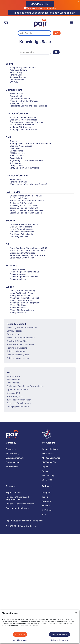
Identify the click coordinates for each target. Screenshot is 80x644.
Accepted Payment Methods (23, 67)
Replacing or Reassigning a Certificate (27, 255)
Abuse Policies (16, 94)
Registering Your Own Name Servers (26, 160)
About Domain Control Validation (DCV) (28, 250)
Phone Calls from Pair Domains (24, 101)
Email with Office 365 (17, 341)
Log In (45, 467)
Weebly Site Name (18, 305)
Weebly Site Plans (18, 308)
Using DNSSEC (17, 165)
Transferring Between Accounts (24, 277)
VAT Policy (15, 82)
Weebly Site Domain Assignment (25, 303)
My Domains (48, 453)
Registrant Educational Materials (21, 504)
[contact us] (6, 23)
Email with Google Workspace (21, 338)
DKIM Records (16, 151)
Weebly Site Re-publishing (22, 310)
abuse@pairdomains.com (31, 521)
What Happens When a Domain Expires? (28, 184)
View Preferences (59, 634)
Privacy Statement (59, 640)
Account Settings (50, 449)
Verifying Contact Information (23, 129)
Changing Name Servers (21, 146)
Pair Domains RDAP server (22, 125)
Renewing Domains (18, 77)
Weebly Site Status (18, 312)
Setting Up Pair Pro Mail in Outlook (26, 213)
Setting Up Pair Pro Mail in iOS (24, 208)
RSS (44, 514)
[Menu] (72, 22)
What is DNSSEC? (18, 156)
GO (57, 33)
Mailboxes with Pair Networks (21, 344)
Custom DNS (16, 148)
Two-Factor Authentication (22, 234)
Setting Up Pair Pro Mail (21, 203)
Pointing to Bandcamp (17, 348)
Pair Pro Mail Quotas (19, 198)
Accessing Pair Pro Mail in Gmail (25, 205)
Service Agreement (15, 458)
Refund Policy (16, 72)
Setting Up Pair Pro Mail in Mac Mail (26, 210)
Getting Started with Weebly (22, 291)
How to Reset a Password (21, 229)
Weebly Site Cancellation (21, 300)
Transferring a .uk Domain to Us (24, 272)
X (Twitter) (47, 510)
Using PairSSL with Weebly (22, 258)
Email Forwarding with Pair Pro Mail (26, 196)
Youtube (46, 506)
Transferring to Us (18, 279)
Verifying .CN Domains (20, 127)
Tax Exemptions (17, 80)
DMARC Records (17, 153)
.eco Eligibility (16, 179)
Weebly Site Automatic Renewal (24, 298)
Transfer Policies (17, 269)
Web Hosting (48, 475)
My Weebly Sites (50, 462)
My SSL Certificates (51, 458)
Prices (45, 471)
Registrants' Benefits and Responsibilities (17, 498)
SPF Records (16, 163)
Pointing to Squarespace (18, 358)
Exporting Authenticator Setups (24, 224)
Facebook (47, 501)
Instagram (47, 493)
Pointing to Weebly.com (18, 355)
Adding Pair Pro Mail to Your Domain (27, 201)
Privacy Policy (16, 103)
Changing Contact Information (24, 120)
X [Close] (76, 613)
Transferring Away (18, 274)
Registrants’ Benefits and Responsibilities (28, 106)
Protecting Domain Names (22, 232)
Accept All (20, 634)
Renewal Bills (16, 75)
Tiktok (45, 497)
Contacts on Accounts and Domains (26, 122)
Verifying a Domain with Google (24, 168)
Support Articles (13, 493)
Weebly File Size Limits (20, 295)
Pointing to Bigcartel (16, 351)
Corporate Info (16, 96)
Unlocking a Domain (19, 236)
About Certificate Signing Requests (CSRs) (29, 248)
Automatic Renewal (18, 70)
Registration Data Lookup (18, 508)
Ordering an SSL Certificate (22, 253)
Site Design (47, 480)
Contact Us (11, 449)
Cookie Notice (20, 640)
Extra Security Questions (21, 227)
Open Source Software (20, 98)
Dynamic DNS (16, 158)
